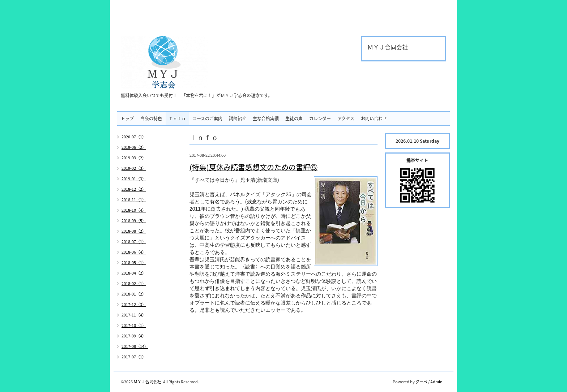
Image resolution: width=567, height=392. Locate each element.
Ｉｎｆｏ (177, 119)
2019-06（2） (134, 147)
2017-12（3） (134, 304)
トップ (127, 119)
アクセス (346, 119)
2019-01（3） (134, 179)
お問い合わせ (374, 119)
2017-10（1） (134, 325)
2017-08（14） (135, 346)
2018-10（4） (134, 210)
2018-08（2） (134, 231)
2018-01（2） (134, 294)
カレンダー (320, 119)
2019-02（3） (134, 168)
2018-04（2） (134, 273)
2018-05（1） (134, 262)
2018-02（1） (134, 283)
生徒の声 (294, 119)
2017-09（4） (134, 336)
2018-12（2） (134, 189)
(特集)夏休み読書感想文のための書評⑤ (253, 167)
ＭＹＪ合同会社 (147, 382)
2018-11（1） (134, 200)
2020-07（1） (134, 137)
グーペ (421, 382)
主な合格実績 (266, 119)
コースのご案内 (207, 119)
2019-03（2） (134, 158)
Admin (436, 382)
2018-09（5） (134, 221)
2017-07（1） (134, 357)
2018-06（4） (134, 252)
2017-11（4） (134, 315)
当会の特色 (151, 119)
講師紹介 (238, 119)
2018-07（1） (134, 242)
